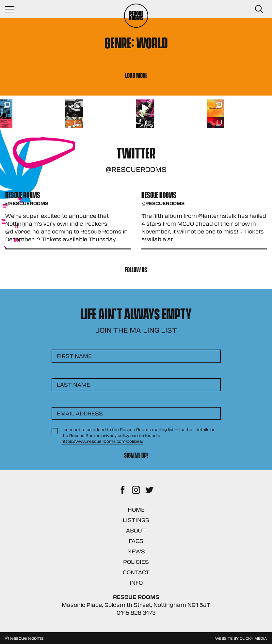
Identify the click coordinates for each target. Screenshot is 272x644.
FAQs (136, 541)
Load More (136, 75)
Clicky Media (253, 638)
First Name (74, 356)
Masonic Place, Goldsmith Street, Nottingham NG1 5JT (136, 605)
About (136, 530)
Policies (136, 562)
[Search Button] (259, 9)
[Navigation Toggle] (13, 9)
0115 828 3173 (136, 613)
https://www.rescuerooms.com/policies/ (102, 441)
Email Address (80, 413)
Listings (136, 520)
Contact (136, 572)
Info (136, 583)
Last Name (73, 385)
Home (136, 509)
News (136, 551)
